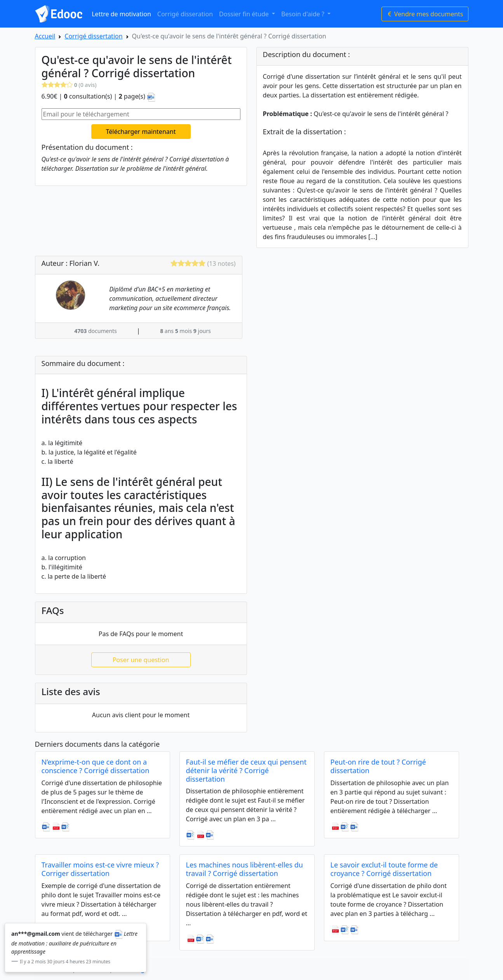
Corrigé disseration (185, 14)
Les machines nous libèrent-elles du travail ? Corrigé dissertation (245, 869)
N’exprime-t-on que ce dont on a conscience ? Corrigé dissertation (96, 766)
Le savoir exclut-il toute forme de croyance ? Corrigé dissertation (384, 869)
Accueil (45, 36)
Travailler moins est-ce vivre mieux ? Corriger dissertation (100, 869)
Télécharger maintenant (141, 132)
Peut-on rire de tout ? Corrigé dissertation (378, 766)
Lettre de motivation (121, 14)
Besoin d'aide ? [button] (304, 14)
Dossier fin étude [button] (245, 14)
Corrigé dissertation (93, 36)
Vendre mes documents (425, 14)
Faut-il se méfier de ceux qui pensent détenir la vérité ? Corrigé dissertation (246, 770)
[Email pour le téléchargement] (141, 114)
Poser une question (141, 660)
